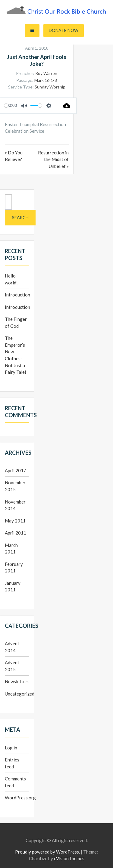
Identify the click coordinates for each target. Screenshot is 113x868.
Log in (11, 748)
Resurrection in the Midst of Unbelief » (53, 159)
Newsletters (17, 681)
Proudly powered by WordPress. (47, 852)
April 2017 (16, 470)
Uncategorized (20, 694)
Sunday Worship (50, 87)
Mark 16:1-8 (46, 80)
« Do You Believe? (14, 156)
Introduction (17, 295)
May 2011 (15, 521)
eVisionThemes (69, 858)
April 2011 (16, 533)
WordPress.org (20, 798)
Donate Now (64, 30)
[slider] (6, 105)
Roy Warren (46, 73)
